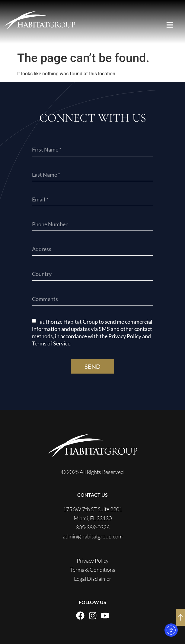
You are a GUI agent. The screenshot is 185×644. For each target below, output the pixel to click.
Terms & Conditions (93, 570)
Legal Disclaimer (93, 579)
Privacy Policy (93, 561)
